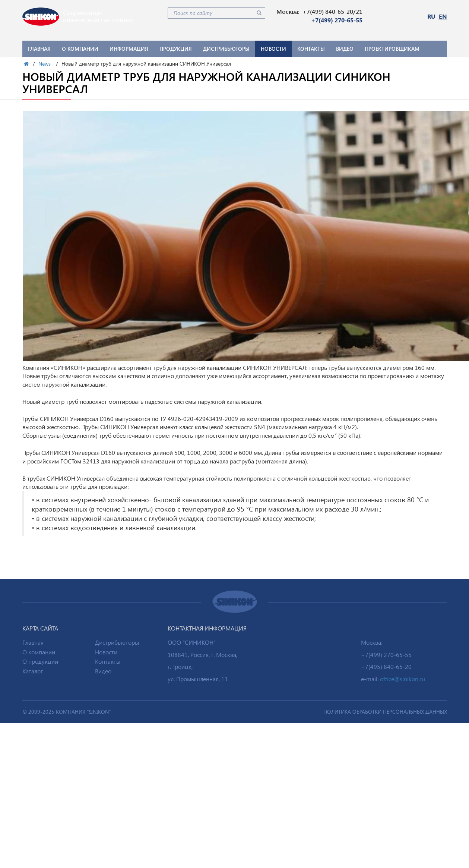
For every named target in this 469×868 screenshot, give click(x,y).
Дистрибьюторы (226, 49)
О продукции (40, 661)
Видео (345, 49)
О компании (80, 49)
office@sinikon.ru (403, 679)
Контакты (311, 49)
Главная (39, 49)
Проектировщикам (392, 49)
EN (443, 16)
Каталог (33, 671)
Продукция (176, 49)
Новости (273, 49)
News (45, 64)
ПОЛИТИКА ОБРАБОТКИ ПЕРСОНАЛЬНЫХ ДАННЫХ (385, 712)
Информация (129, 49)
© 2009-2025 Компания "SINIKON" (66, 712)
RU (431, 16)
